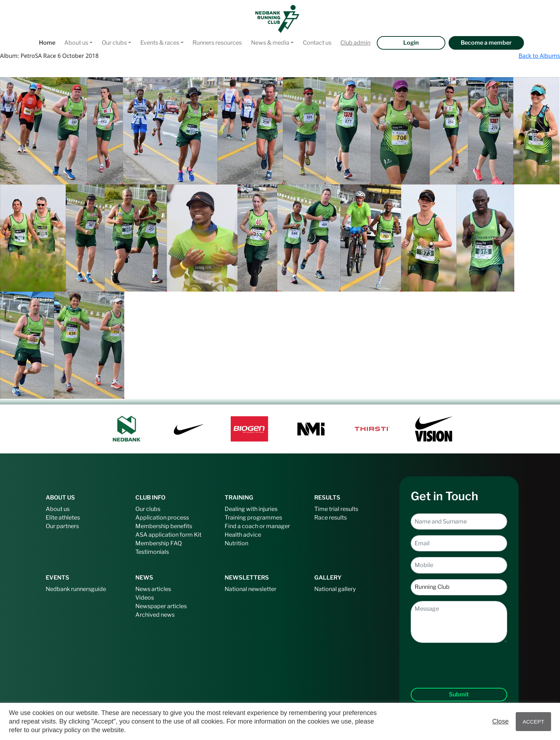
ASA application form (164, 535)
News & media (270, 43)
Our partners (62, 526)
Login (411, 43)
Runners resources (217, 43)
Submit (459, 694)
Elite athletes (63, 518)
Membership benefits (164, 526)
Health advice (243, 535)
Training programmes (253, 518)
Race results (331, 518)
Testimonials (152, 552)
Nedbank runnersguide (76, 589)
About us (76, 43)
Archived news (155, 615)
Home (47, 43)
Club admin (355, 43)
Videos (145, 598)
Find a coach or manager (257, 526)
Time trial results (336, 509)
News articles (153, 589)
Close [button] (500, 721)
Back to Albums (539, 56)
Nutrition (236, 543)
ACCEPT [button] (533, 722)
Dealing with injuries (251, 509)
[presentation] (459, 660)
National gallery (335, 589)
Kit (198, 535)
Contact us (317, 43)
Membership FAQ (159, 543)
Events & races (160, 43)
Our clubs (114, 43)
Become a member (486, 43)
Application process (162, 518)
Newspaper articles (161, 606)
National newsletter (251, 589)
